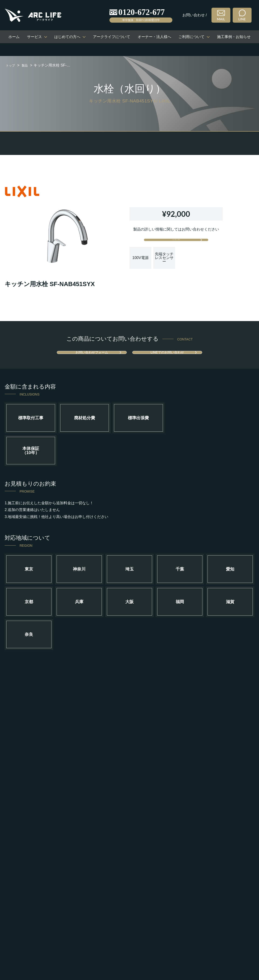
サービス (34, 37)
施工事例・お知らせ (234, 37)
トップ (11, 65)
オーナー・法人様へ (154, 37)
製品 (27, 65)
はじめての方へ (67, 37)
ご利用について (191, 37)
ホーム (14, 37)
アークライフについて (112, 37)
